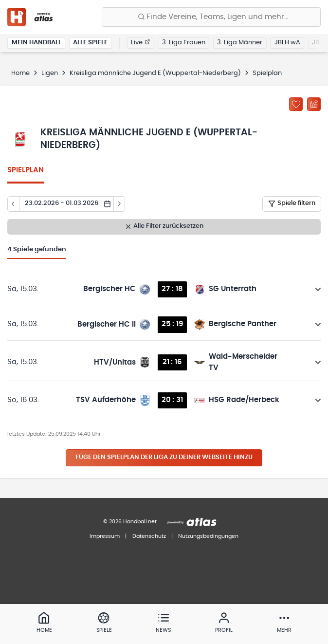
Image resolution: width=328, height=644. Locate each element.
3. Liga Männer (240, 43)
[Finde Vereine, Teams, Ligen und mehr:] (211, 17)
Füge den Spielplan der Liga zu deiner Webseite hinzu (164, 457)
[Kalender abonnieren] (314, 104)
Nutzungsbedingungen (208, 536)
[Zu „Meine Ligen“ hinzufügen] (296, 104)
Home (20, 73)
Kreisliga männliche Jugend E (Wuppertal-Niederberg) (155, 73)
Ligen (50, 73)
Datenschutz (149, 536)
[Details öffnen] (318, 289)
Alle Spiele (90, 43)
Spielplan (26, 170)
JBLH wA (287, 43)
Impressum (105, 536)
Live (140, 43)
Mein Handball (36, 43)
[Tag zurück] (13, 204)
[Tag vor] (120, 204)
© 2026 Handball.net (130, 522)
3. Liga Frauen (184, 43)
